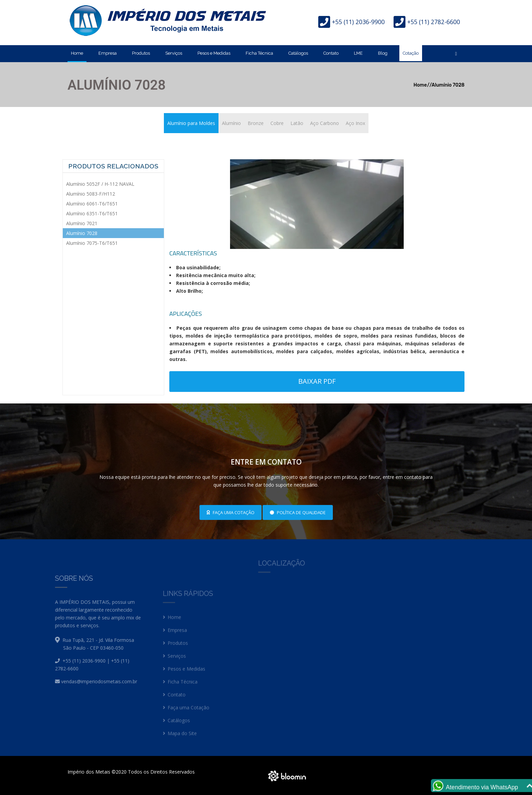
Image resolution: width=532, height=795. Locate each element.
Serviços (174, 53)
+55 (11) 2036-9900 (358, 22)
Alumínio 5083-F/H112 (91, 194)
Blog (383, 53)
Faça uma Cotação (186, 712)
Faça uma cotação (231, 512)
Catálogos (298, 53)
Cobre (277, 123)
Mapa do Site (180, 738)
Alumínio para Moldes (191, 123)
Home (77, 53)
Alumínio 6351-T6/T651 (92, 213)
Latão (297, 123)
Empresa (108, 53)
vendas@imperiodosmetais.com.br (90, 681)
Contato (331, 53)
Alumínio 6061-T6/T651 (92, 204)
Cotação (411, 53)
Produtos (141, 53)
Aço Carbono (325, 123)
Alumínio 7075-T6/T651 (92, 243)
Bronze (256, 123)
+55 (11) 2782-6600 (434, 22)
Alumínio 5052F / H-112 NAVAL (100, 184)
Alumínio (231, 123)
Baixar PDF (317, 381)
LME (358, 53)
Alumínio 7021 (82, 223)
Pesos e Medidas (214, 53)
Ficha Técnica (259, 53)
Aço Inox (355, 123)
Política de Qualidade (298, 512)
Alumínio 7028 (448, 85)
